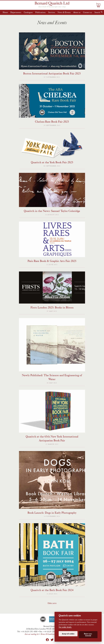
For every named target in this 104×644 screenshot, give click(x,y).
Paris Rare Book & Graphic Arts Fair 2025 (52, 261)
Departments (16, 12)
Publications (41, 12)
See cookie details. (65, 627)
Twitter (52, 640)
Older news (52, 603)
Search (97, 12)
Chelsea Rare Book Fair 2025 (52, 122)
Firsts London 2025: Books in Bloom (52, 307)
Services (52, 12)
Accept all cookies (68, 634)
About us (77, 12)
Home (5, 12)
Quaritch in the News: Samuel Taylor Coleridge (52, 211)
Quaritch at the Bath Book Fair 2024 (52, 590)
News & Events (64, 12)
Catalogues (28, 12)
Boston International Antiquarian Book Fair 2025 (52, 73)
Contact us (88, 12)
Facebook (47, 640)
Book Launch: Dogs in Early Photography (52, 513)
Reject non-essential (88, 635)
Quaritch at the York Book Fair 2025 (52, 162)
